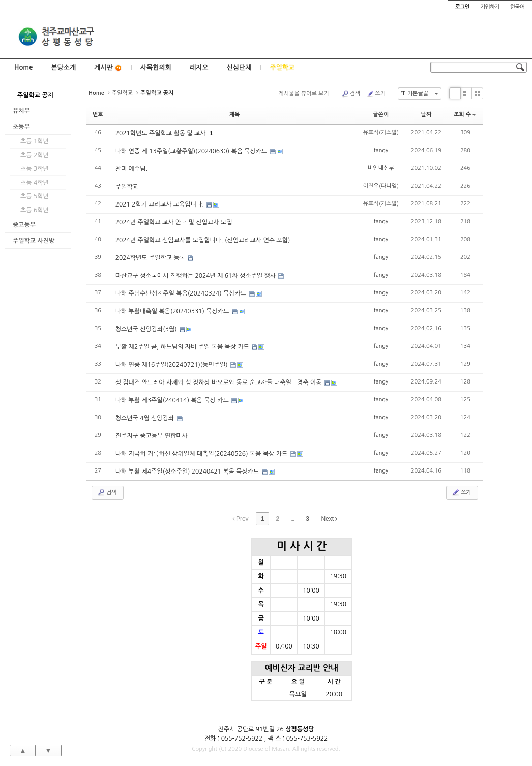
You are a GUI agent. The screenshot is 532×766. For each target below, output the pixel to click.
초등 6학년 (35, 210)
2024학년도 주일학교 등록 (151, 258)
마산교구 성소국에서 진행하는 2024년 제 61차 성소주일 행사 (197, 276)
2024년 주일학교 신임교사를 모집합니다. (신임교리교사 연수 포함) (203, 240)
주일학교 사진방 (34, 241)
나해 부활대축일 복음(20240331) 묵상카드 (173, 311)
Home (23, 67)
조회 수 (465, 115)
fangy (381, 150)
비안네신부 (381, 168)
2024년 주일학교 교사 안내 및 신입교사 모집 (174, 222)
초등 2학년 (35, 155)
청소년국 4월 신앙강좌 (146, 418)
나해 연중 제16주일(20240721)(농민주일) (172, 365)
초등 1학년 (35, 141)
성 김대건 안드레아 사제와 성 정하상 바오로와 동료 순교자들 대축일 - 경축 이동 (219, 382)
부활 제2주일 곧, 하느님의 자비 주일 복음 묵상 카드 (183, 347)
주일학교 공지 (35, 95)
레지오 (199, 67)
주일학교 (282, 67)
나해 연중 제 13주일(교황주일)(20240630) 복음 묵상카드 (192, 151)
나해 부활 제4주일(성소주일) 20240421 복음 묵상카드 (188, 472)
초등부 (21, 127)
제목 (235, 115)
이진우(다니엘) (381, 186)
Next (329, 519)
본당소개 (63, 67)
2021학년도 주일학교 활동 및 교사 (161, 133)
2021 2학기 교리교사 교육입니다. (161, 204)
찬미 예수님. (131, 169)
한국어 (517, 7)
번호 (98, 115)
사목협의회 (156, 67)
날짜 (426, 115)
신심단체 (239, 67)
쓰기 (376, 94)
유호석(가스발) (381, 132)
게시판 (108, 68)
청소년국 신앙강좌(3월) (147, 329)
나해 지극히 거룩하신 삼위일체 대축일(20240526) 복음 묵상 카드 (202, 454)
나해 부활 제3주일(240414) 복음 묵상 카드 (173, 400)
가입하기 (490, 7)
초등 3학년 (35, 169)
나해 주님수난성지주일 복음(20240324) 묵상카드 (182, 293)
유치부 (21, 111)
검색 (351, 94)
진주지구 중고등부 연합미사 (152, 436)
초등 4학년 (35, 183)
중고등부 (24, 225)
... (292, 519)
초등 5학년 (35, 196)
